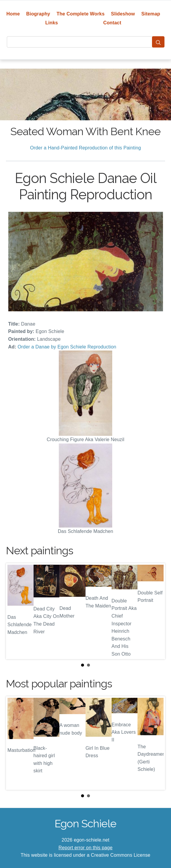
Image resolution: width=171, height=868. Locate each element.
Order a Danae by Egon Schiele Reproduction (67, 347)
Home (13, 14)
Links (52, 23)
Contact (112, 23)
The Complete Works (80, 14)
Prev (15, 611)
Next (156, 611)
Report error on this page (85, 848)
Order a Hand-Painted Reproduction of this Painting (85, 148)
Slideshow (123, 14)
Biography (38, 14)
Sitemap (151, 14)
